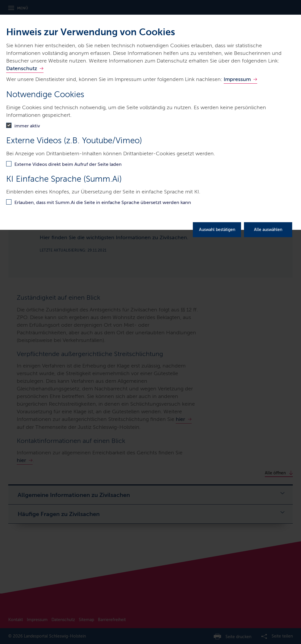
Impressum (237, 79)
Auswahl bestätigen (217, 230)
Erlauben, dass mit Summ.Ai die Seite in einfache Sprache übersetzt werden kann (103, 202)
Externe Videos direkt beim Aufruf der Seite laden (68, 164)
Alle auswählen (268, 230)
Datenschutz (22, 68)
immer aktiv (27, 126)
